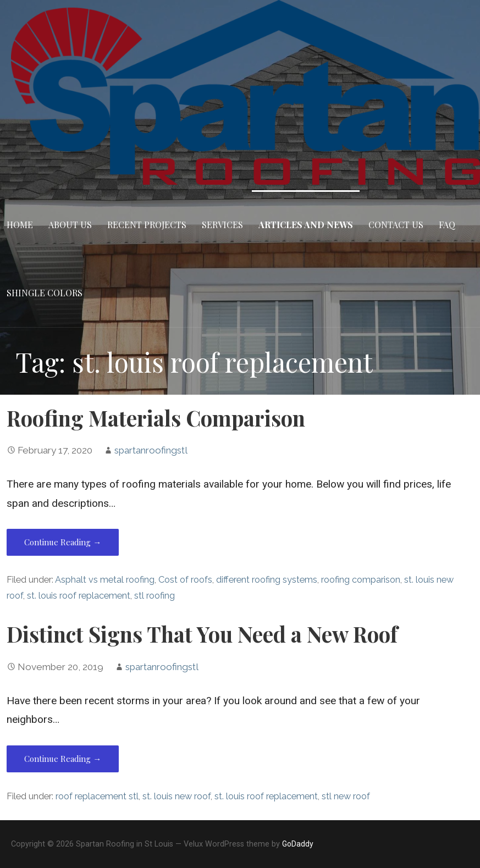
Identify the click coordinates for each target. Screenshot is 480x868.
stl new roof (346, 796)
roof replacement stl (97, 796)
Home (20, 225)
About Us (70, 225)
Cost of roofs (185, 580)
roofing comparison (361, 580)
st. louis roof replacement (79, 596)
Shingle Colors (45, 293)
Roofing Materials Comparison (156, 418)
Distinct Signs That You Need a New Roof (202, 634)
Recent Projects (147, 225)
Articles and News (306, 225)
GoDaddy (298, 844)
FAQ (447, 225)
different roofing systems (267, 580)
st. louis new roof (176, 796)
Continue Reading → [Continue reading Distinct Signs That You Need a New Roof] (63, 759)
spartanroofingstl (151, 450)
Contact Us (396, 225)
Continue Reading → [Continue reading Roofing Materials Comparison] (63, 542)
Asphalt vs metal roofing (105, 580)
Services (222, 225)
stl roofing (155, 596)
